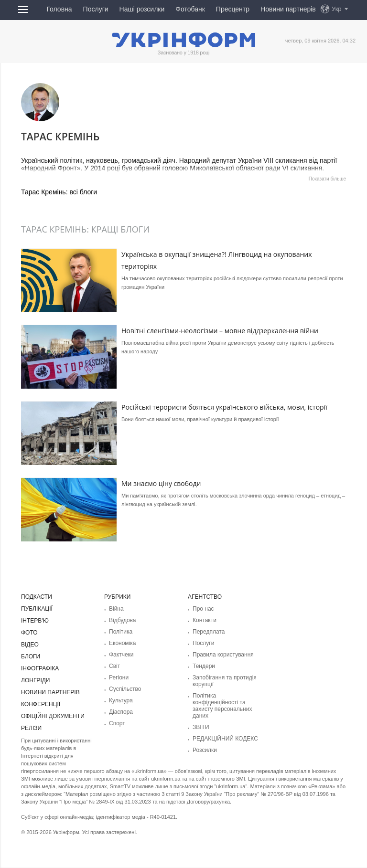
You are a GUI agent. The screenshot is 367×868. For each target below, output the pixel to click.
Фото (29, 633)
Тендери (204, 666)
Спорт (117, 723)
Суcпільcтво (125, 689)
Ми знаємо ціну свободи (161, 483)
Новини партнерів (288, 9)
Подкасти (37, 597)
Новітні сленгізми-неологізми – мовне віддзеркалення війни (220, 331)
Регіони (119, 677)
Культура (121, 700)
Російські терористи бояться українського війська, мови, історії (224, 407)
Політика (121, 632)
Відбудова (122, 620)
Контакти (205, 620)
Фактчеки (121, 655)
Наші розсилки (142, 9)
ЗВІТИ (201, 727)
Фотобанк (190, 9)
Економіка (122, 643)
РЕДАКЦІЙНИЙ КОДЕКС (225, 739)
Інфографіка (40, 668)
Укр (337, 9)
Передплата (209, 632)
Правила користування (223, 655)
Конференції (41, 704)
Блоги (31, 656)
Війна (116, 609)
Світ (114, 666)
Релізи (31, 728)
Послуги (96, 9)
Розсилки (205, 750)
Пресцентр (233, 9)
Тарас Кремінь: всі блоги (59, 192)
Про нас (203, 609)
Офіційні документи (53, 716)
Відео (30, 645)
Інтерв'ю (35, 621)
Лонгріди (35, 680)
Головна (59, 9)
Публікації (37, 609)
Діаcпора (121, 712)
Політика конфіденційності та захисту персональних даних (222, 706)
